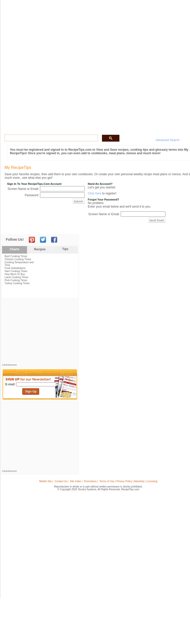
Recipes (40, 249)
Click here (94, 193)
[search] (51, 138)
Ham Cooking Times (16, 271)
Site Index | (76, 481)
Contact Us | (62, 481)
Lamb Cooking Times (16, 277)
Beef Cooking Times (16, 256)
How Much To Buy (15, 274)
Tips (65, 249)
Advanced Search (168, 140)
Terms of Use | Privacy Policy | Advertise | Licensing (128, 481)
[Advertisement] (40, 332)
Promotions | (91, 481)
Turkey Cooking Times (17, 283)
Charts (14, 249)
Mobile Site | (46, 481)
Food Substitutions (15, 268)
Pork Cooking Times (16, 280)
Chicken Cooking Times (18, 259)
